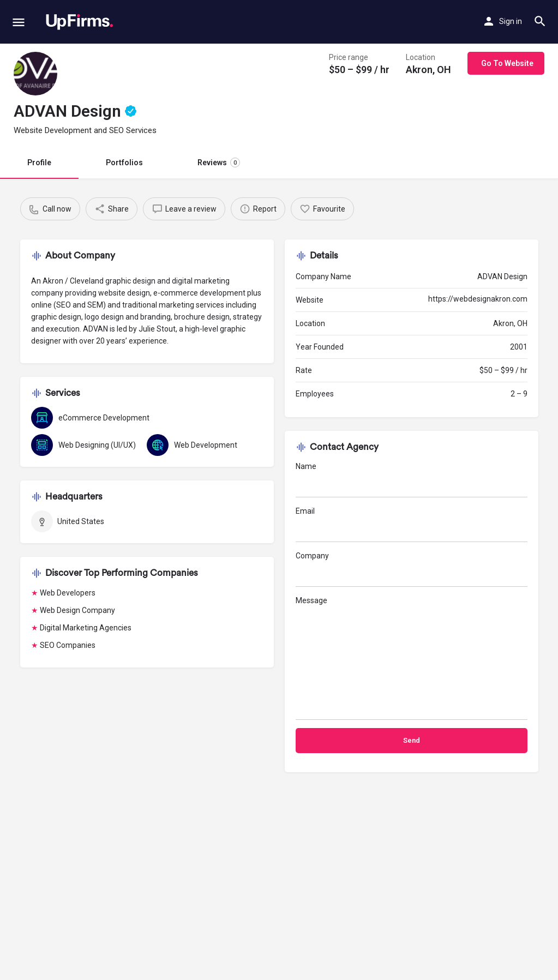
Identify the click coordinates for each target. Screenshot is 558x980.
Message (412, 658)
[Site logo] (79, 22)
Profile (39, 163)
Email (412, 524)
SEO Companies (68, 645)
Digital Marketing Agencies (86, 628)
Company (412, 569)
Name (412, 480)
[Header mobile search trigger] (540, 21)
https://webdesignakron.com (478, 299)
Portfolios (124, 163)
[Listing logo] (35, 74)
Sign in (511, 21)
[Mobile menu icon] (19, 22)
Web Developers (68, 593)
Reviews (219, 163)
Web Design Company (77, 610)
